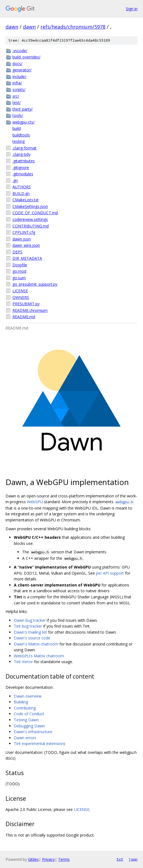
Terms (64, 859)
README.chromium (30, 310)
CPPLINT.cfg (24, 232)
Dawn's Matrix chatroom (36, 644)
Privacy (48, 859)
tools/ (18, 115)
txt (120, 859)
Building (21, 702)
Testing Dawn (26, 720)
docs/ (17, 64)
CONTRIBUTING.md (31, 226)
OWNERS (21, 297)
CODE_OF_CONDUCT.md (35, 213)
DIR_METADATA (27, 258)
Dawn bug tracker (30, 620)
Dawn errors (25, 738)
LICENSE (20, 291)
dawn (12, 27)
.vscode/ (20, 51)
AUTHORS (22, 187)
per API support (110, 573)
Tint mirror (23, 662)
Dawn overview (28, 696)
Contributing (25, 708)
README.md (24, 317)
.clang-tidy (21, 154)
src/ (16, 96)
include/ (19, 77)
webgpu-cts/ (24, 122)
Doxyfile (20, 265)
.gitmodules (23, 174)
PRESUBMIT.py (26, 304)
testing (19, 141)
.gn (15, 180)
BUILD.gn (21, 193)
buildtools (21, 135)
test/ (17, 102)
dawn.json (22, 239)
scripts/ (19, 89)
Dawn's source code (32, 638)
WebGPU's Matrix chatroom (39, 656)
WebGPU (35, 502)
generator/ (22, 70)
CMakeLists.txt (26, 200)
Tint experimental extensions (40, 744)
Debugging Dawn (29, 726)
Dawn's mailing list (30, 632)
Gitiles (33, 859)
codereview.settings (30, 219)
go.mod (19, 271)
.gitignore (21, 168)
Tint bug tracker (28, 626)
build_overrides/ (26, 57)
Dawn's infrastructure (33, 732)
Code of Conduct (29, 714)
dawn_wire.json (26, 245)
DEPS (17, 252)
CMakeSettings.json (30, 206)
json (133, 859)
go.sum (19, 278)
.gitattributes (24, 161)
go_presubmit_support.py (35, 284)
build (17, 128)
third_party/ (23, 109)
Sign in (132, 9)
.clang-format (24, 148)
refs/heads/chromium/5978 (73, 27)
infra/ (17, 83)
